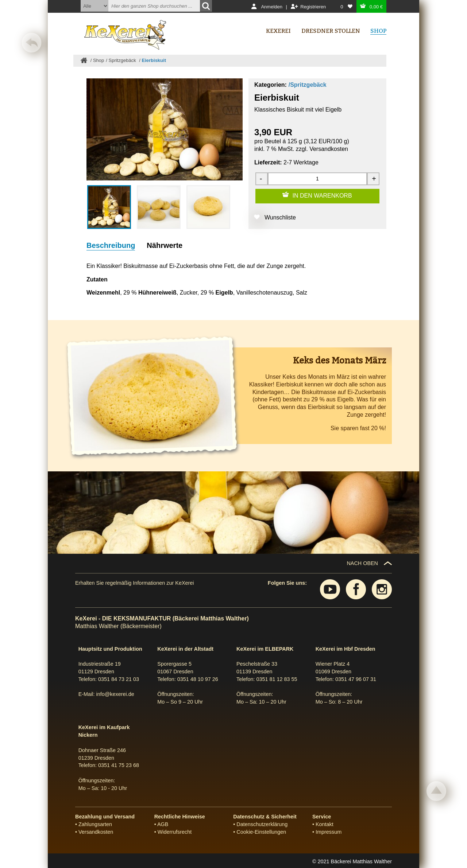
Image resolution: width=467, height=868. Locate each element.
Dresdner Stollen (331, 31)
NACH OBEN (362, 563)
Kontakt (325, 824)
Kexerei (278, 31)
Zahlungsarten (95, 824)
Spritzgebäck (123, 60)
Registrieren (313, 7)
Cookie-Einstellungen (261, 832)
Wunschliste (280, 217)
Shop (99, 60)
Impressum (329, 832)
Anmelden (272, 7)
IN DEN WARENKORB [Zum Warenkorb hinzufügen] (322, 196)
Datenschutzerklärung (262, 824)
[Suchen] (206, 6)
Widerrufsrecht (175, 832)
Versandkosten (329, 149)
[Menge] (317, 179)
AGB (163, 824)
